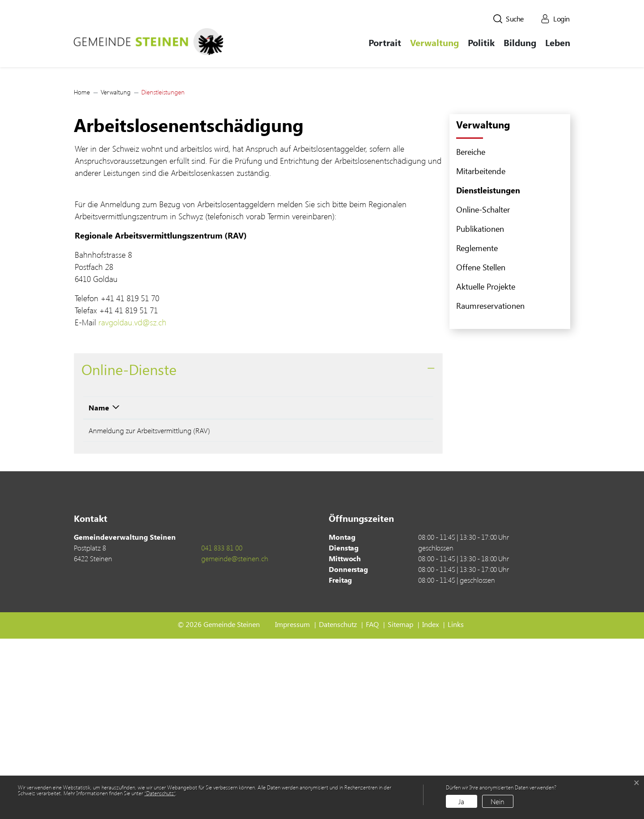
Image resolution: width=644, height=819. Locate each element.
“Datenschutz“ (160, 793)
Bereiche (471, 328)
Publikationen (480, 405)
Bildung (520, 42)
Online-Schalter (483, 386)
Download (354, 585)
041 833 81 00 (222, 728)
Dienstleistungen (488, 369)
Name (99, 585)
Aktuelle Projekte (486, 463)
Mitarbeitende (481, 348)
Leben (558, 42)
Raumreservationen (490, 482)
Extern (399, 609)
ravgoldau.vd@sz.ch (137, 499)
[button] (508, 19)
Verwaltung (434, 42)
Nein (498, 801)
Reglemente (477, 425)
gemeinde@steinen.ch (235, 739)
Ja (461, 801)
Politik (481, 42)
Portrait (385, 42)
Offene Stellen (481, 444)
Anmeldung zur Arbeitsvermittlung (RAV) (149, 608)
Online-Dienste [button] (129, 546)
